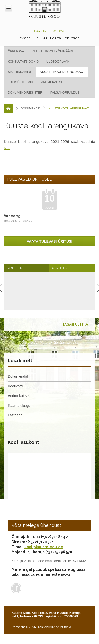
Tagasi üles (73, 325)
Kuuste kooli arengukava (62, 72)
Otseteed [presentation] (60, 268)
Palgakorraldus (65, 93)
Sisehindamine (20, 72)
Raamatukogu (19, 406)
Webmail (60, 31)
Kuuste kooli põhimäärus (54, 51)
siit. (7, 148)
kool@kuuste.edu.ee (44, 547)
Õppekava (16, 51)
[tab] (27, 268)
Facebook (16, 588)
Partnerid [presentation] (14, 268)
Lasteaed (15, 415)
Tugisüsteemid (20, 82)
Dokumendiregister (25, 93)
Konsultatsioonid (23, 62)
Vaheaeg (12, 216)
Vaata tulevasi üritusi (50, 241)
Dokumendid (18, 376)
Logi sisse (42, 31)
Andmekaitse (52, 82)
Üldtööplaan (58, 62)
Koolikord (15, 386)
